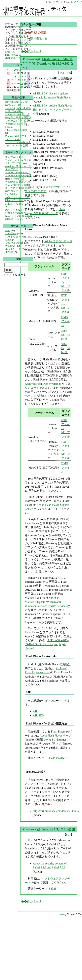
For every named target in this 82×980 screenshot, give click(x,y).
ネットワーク (13, 249)
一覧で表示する (38, 39)
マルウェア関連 (14, 243)
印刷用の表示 (13, 55)
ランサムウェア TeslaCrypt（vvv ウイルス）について (18, 160)
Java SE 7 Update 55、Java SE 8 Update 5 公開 (18, 174)
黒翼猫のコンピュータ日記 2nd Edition (18, 191)
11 (25, 80)
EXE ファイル (66, 278)
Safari (52, 889)
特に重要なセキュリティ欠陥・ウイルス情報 (35, 11)
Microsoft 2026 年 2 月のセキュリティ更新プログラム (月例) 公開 (18, 118)
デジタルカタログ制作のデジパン (18, 218)
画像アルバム (13, 58)
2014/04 (18, 70)
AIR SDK (39, 715)
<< (8, 70)
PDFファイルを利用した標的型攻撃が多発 (18, 211)
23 (18, 87)
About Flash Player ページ (55, 736)
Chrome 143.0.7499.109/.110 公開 (18, 130)
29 (15, 90)
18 (25, 83)
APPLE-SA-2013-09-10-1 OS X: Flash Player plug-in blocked (47, 644)
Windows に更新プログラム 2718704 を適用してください (18, 185)
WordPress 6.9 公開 (16, 124)
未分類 (9, 252)
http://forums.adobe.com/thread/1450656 (57, 811)
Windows (10, 246)
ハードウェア (13, 237)
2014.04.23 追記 (35, 772)
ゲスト (59, 2)
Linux (8, 240)
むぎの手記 (18, 179)
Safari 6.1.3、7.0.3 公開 (58, 829)
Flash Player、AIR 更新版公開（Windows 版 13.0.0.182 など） (48, 63)
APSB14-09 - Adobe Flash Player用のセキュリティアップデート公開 (53, 110)
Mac (68, 835)
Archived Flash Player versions (43, 384)
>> (28, 70)
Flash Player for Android (41, 656)
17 (22, 83)
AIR (28, 692)
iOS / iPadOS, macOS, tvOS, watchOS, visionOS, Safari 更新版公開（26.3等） (18, 107)
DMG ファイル (66, 321)
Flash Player (56, 758)
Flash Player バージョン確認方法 (46, 723)
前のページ (34, 901)
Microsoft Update (35, 602)
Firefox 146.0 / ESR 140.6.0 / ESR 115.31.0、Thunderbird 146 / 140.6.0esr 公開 (17, 141)
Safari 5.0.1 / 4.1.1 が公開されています (18, 199)
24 (22, 87)
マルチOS (65, 73)
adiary (63, 914)
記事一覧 (10, 52)
